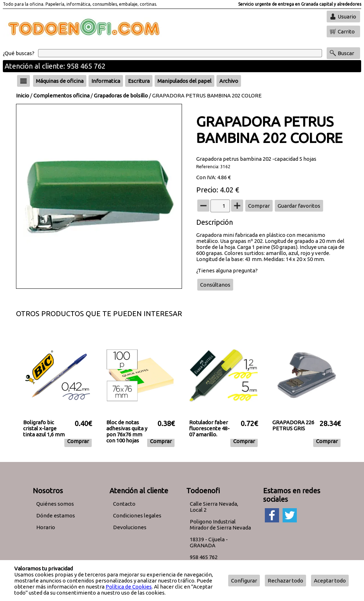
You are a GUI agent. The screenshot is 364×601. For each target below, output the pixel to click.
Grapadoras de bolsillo (121, 95)
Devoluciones (130, 527)
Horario (46, 527)
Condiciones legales (137, 515)
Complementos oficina (61, 95)
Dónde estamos (56, 515)
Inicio (23, 95)
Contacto (124, 504)
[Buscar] (180, 53)
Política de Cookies (129, 587)
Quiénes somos (55, 504)
